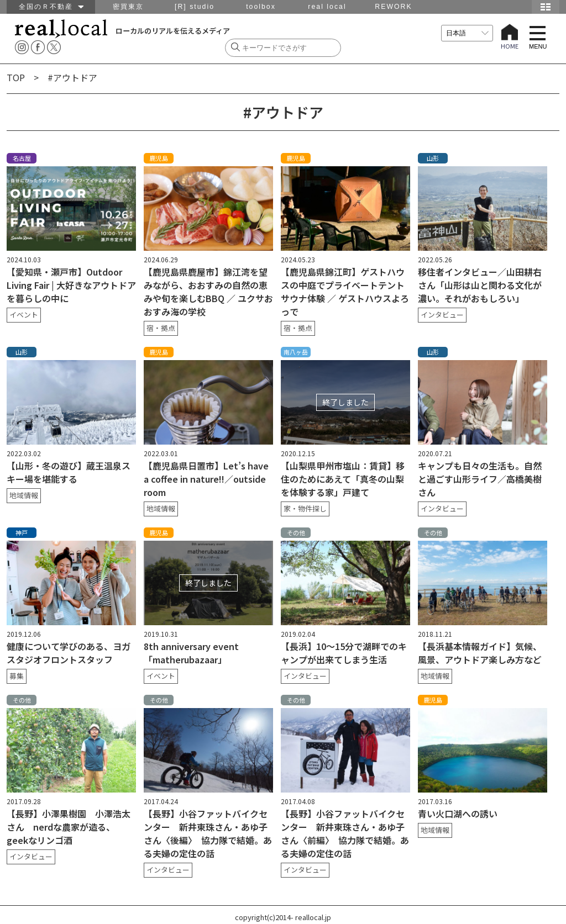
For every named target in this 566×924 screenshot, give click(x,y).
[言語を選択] (467, 33)
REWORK (393, 7)
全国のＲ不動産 (51, 7)
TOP (16, 77)
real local (327, 7)
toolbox (261, 7)
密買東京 (128, 7)
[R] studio (195, 7)
